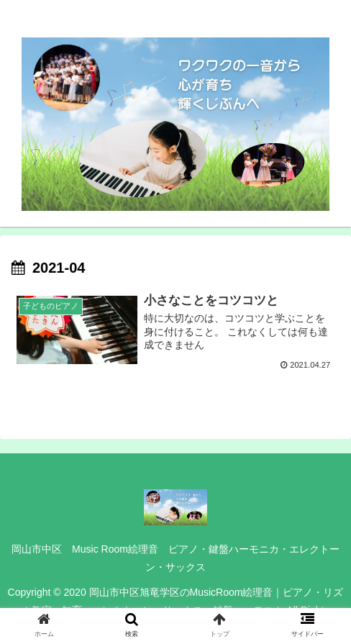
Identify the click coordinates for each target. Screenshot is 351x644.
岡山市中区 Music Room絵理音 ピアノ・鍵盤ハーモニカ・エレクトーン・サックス (175, 558)
